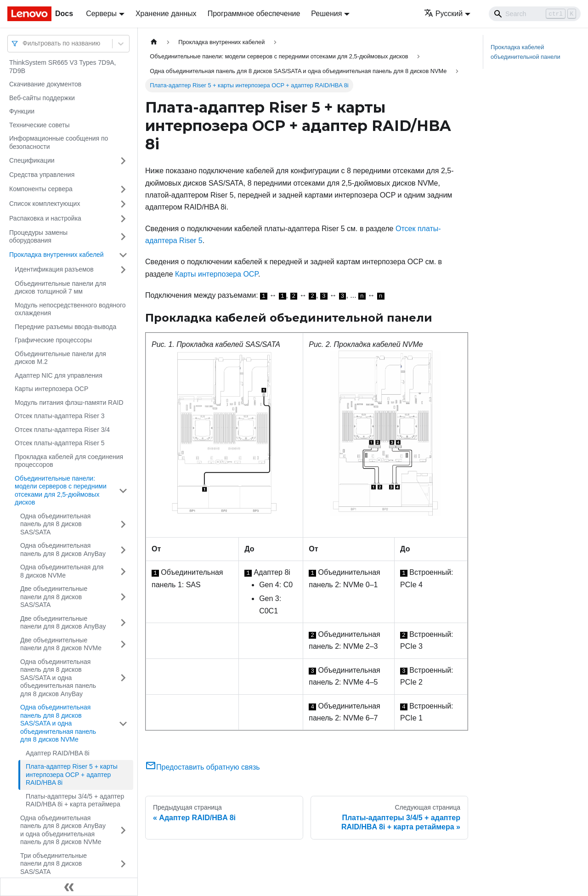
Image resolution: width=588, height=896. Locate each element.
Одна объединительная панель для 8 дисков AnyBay (63, 550)
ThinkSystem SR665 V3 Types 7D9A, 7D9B (62, 67)
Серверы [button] (101, 14)
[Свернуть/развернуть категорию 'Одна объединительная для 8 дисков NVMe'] (123, 571)
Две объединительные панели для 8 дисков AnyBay (63, 623)
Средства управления (42, 175)
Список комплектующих (45, 204)
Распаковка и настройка (45, 218)
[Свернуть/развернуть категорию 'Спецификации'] (123, 161)
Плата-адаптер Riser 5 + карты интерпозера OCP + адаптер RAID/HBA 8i (72, 774)
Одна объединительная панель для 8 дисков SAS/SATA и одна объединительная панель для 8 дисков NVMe (58, 723)
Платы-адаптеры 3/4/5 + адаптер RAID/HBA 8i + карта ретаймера (75, 800)
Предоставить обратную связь (203, 767)
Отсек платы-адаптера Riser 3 (59, 416)
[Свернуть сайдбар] (69, 887)
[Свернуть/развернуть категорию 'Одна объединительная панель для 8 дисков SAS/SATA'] (123, 525)
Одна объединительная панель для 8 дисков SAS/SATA (55, 524)
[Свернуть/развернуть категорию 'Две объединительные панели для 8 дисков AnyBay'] (123, 623)
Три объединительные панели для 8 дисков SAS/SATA (54, 864)
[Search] (535, 14)
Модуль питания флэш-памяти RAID (69, 403)
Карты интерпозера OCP (51, 389)
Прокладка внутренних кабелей (57, 255)
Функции (22, 111)
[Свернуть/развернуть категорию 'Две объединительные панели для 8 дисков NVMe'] (123, 644)
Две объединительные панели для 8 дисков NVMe (61, 644)
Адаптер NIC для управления (59, 375)
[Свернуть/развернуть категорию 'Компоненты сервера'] (123, 189)
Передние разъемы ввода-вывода (65, 327)
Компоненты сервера (41, 189)
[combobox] (23, 43)
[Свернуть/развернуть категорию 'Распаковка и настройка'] (123, 219)
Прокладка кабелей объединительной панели (526, 52)
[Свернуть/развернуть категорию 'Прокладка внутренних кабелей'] (123, 255)
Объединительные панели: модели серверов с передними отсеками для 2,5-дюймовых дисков (61, 491)
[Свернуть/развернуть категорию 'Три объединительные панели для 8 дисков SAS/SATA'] (123, 864)
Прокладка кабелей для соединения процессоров (69, 461)
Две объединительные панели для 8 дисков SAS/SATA (54, 597)
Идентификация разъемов (54, 269)
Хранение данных (166, 14)
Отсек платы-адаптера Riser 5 (59, 443)
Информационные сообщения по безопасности (59, 142)
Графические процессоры (53, 340)
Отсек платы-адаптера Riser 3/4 (62, 430)
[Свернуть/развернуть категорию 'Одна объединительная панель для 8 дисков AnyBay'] (123, 550)
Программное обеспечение (254, 14)
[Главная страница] (154, 42)
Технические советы (40, 125)
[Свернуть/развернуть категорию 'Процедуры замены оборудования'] (123, 237)
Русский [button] (443, 14)
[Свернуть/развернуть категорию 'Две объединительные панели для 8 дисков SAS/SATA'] (123, 597)
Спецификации (32, 160)
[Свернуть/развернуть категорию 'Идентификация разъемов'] (123, 270)
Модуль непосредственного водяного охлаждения (70, 309)
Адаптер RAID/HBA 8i (58, 753)
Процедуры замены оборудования (38, 237)
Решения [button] (326, 14)
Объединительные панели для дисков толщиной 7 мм (60, 288)
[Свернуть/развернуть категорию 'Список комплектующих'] (123, 204)
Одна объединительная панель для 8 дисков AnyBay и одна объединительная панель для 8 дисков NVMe (63, 830)
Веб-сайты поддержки (42, 98)
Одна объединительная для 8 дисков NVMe (62, 571)
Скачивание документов (45, 84)
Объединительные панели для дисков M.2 (60, 358)
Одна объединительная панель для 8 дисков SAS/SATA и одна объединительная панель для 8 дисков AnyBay (58, 678)
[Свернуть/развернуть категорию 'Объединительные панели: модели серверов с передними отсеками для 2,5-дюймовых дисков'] (123, 491)
